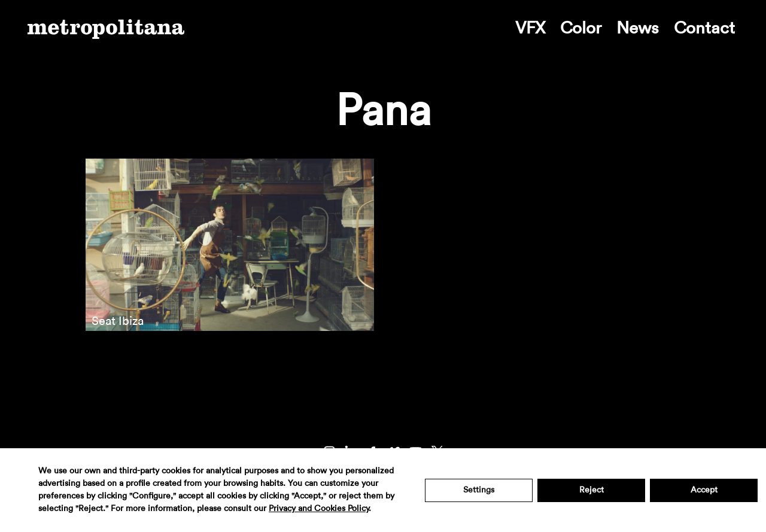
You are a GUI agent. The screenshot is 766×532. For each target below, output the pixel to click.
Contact (704, 28)
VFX (530, 28)
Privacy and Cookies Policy (319, 509)
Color (581, 28)
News (638, 28)
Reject (592, 490)
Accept (704, 490)
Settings (479, 490)
